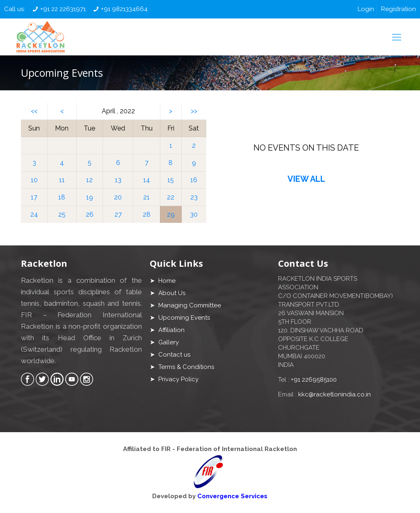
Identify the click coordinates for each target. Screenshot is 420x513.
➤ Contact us (170, 355)
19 (90, 197)
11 (62, 180)
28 (147, 214)
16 (194, 180)
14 (147, 180)
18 (62, 197)
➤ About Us (168, 293)
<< (34, 111)
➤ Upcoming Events (180, 318)
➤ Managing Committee (185, 305)
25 (62, 214)
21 (146, 197)
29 (171, 214)
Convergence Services (232, 496)
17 (34, 197)
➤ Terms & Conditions (182, 367)
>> (194, 111)
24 (34, 214)
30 (194, 214)
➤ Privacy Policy (174, 379)
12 (89, 180)
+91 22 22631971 (63, 9)
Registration (398, 9)
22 (171, 197)
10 (34, 180)
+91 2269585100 (314, 380)
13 (118, 180)
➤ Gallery (164, 342)
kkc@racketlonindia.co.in (334, 394)
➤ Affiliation (167, 330)
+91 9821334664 (124, 9)
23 (194, 197)
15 (171, 180)
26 (90, 214)
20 (118, 197)
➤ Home (163, 281)
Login (366, 9)
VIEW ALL (306, 179)
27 (118, 214)
